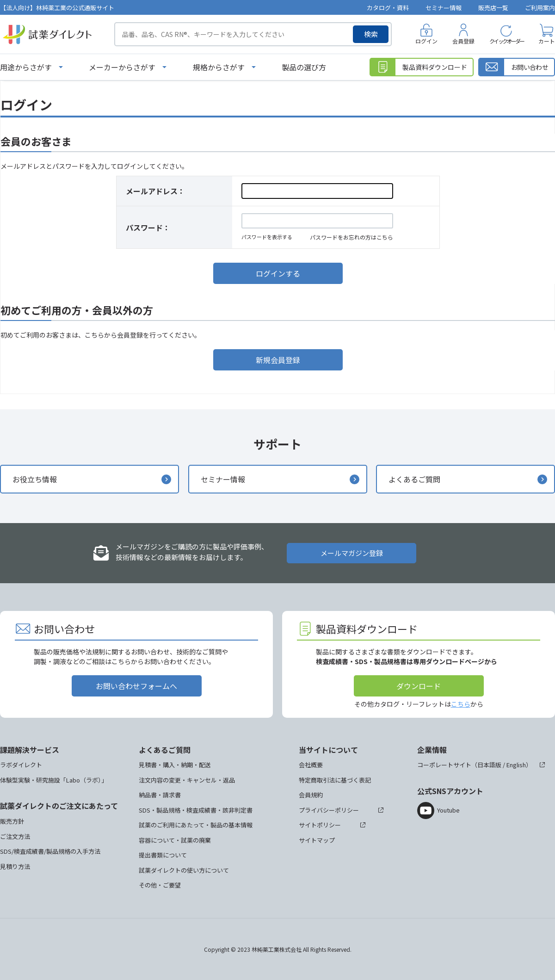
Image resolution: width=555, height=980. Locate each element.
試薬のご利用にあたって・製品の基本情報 (196, 825)
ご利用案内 (540, 8)
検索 (371, 34)
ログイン (426, 41)
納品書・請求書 (160, 795)
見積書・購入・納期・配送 (175, 765)
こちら (461, 704)
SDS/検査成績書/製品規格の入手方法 (50, 851)
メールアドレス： (155, 191)
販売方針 (12, 821)
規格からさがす (219, 67)
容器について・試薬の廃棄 (175, 840)
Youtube (448, 810)
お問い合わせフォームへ (136, 686)
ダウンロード (419, 686)
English (516, 765)
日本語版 (489, 765)
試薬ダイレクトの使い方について (184, 870)
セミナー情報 (444, 8)
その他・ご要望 (160, 885)
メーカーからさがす (122, 67)
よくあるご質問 (414, 479)
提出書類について (163, 855)
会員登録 (463, 41)
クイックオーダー (506, 41)
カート (547, 41)
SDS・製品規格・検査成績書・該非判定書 (196, 810)
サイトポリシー (320, 825)
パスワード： (148, 228)
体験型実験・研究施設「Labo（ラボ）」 (54, 780)
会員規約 (311, 795)
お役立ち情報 (35, 479)
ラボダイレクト (21, 765)
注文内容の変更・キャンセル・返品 (187, 780)
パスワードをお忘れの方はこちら (351, 237)
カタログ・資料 (388, 8)
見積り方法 (15, 866)
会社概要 (311, 765)
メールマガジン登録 (352, 553)
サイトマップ (317, 840)
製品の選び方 (304, 67)
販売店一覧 (493, 8)
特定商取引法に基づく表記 (335, 780)
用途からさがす (26, 67)
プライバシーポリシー (329, 810)
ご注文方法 (15, 836)
